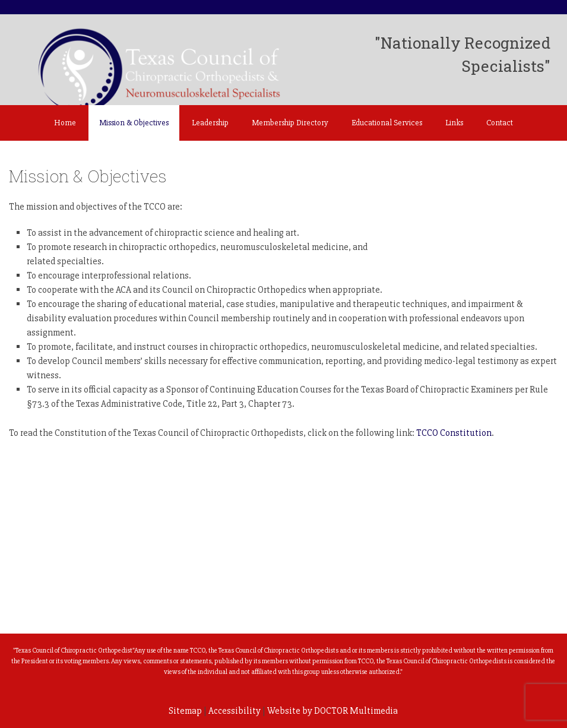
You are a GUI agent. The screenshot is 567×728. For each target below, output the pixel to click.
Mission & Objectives (134, 123)
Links (454, 123)
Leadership (210, 123)
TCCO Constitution (454, 433)
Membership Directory (290, 123)
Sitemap (185, 711)
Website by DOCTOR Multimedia (332, 711)
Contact (500, 123)
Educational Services (387, 123)
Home (65, 123)
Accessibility (235, 711)
